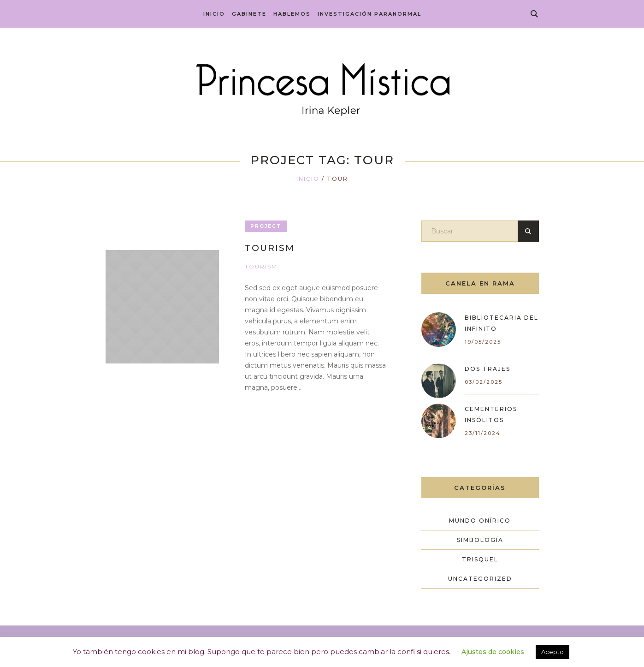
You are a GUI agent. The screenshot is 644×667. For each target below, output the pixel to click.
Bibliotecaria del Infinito (502, 323)
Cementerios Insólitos (491, 414)
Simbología (480, 540)
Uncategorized (480, 579)
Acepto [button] (552, 652)
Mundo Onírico (480, 521)
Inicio (308, 179)
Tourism (270, 248)
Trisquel (480, 559)
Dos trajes (487, 369)
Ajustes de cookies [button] (493, 652)
